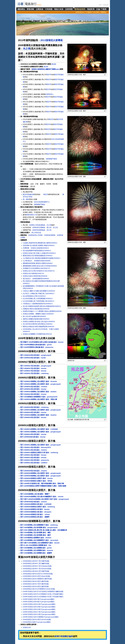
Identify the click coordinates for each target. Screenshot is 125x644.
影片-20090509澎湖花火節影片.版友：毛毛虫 (36, 481)
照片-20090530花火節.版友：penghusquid (36, 355)
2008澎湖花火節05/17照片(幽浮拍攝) (36, 584)
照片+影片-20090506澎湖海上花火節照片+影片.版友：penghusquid (45, 499)
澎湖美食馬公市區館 (35, 235)
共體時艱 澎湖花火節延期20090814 (36, 248)
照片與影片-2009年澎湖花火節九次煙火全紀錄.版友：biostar (42, 342)
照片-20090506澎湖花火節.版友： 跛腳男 (35, 517)
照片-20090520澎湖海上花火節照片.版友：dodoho (38, 415)
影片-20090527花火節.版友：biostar (33, 371)
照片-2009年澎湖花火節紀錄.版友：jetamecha (37, 347)
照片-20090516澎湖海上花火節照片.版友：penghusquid (40, 432)
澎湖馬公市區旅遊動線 (37, 225)
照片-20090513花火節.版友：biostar (33, 455)
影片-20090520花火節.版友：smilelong (34, 407)
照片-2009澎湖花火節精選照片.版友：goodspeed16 (39, 397)
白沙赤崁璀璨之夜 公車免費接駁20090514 (38, 299)
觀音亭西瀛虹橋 (28, 194)
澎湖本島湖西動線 (39, 230)
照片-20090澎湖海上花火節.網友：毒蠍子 (35, 494)
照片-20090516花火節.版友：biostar (33, 434)
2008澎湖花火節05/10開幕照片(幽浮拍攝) (37, 579)
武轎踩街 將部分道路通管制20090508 (36, 309)
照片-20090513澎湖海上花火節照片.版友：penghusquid (40, 445)
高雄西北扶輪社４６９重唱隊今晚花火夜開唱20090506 (42, 311)
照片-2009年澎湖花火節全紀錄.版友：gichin (36, 345)
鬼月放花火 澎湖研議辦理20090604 (36, 279)
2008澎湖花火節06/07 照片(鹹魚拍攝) (36, 563)
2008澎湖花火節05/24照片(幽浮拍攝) (36, 581)
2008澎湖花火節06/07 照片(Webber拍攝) (37, 566)
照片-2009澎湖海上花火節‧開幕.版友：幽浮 (36, 535)
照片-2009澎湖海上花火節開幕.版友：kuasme (37, 550)
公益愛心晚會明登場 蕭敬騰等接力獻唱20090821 (40, 243)
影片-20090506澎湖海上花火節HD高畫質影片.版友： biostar (42, 497)
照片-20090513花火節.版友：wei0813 (34, 463)
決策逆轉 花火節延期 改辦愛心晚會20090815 (39, 245)
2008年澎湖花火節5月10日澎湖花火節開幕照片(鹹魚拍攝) (43, 591)
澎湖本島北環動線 (39, 227)
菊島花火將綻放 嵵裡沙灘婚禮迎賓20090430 (38, 327)
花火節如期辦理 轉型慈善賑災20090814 (37, 251)
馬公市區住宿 (36, 233)
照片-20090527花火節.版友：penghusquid (36, 366)
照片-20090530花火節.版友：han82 (33, 358)
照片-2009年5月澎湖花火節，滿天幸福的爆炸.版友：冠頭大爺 (42, 483)
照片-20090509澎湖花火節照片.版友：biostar (37, 478)
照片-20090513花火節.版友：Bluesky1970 (36, 447)
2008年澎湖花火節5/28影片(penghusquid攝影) (39, 607)
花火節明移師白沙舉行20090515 (34, 296)
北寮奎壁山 (49, 94)
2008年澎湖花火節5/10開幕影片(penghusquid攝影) (41, 617)
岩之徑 (55, 227)
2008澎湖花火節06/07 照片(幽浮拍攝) (36, 561)
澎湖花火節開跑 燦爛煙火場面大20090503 (38, 314)
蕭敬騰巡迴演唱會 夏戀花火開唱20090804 (38, 263)
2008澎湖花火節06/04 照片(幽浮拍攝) (36, 571)
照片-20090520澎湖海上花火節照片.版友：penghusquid (40, 410)
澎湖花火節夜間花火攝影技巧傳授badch (46, 69)
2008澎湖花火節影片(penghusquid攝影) (37, 622)
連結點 (54, 64)
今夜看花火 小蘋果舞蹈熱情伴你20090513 (38, 304)
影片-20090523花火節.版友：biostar (33, 389)
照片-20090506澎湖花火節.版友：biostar (35, 509)
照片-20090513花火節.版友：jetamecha (35, 460)
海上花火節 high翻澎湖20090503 (34, 316)
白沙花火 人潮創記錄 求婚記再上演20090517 (39, 294)
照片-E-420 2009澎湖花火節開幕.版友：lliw (36, 545)
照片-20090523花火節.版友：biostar (33, 394)
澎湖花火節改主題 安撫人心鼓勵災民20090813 (39, 253)
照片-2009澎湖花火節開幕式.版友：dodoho (36, 538)
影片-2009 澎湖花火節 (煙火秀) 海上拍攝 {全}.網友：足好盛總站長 (44, 530)
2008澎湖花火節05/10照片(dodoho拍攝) (37, 619)
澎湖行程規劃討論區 (64, 636)
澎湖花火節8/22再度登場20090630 (35, 276)
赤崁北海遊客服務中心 (42, 202)
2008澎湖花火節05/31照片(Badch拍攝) (36, 576)
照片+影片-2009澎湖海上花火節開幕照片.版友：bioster (40, 543)
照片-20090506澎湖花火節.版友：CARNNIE (36, 504)
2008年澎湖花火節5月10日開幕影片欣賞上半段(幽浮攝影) (43, 594)
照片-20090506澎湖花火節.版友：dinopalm (36, 512)
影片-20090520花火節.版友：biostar (33, 412)
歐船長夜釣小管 (32, 215)
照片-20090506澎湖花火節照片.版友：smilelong (38, 507)
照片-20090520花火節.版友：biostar (33, 417)
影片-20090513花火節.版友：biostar (33, 458)
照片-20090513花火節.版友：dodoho (34, 450)
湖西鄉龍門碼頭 (51, 159)
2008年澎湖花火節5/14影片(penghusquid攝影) (39, 614)
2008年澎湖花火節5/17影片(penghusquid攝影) (39, 612)
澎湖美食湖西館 (50, 235)
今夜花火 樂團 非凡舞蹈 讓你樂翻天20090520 (39, 291)
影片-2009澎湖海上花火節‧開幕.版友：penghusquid (39, 527)
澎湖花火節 (27, 627)
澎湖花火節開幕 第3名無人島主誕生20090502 (39, 322)
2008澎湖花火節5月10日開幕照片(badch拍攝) (39, 589)
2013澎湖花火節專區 (52, 40)
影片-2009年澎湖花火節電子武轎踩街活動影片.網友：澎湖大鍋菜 (43, 486)
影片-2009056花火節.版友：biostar (33, 437)
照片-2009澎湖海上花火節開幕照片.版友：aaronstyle (39, 540)
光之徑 (27, 49)
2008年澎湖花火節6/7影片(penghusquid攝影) (39, 599)
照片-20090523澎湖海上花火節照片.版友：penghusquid (40, 384)
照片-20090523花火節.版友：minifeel (34, 387)
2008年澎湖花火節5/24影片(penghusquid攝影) (39, 609)
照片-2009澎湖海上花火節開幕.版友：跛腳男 (36, 553)
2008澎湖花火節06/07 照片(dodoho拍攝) (37, 569)
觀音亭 (49, 75)
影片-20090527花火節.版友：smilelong (34, 373)
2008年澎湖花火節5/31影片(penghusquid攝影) (39, 604)
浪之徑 (49, 230)
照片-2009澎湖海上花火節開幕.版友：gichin (36, 548)
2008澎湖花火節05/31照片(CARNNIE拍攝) (38, 574)
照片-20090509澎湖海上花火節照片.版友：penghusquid (40, 473)
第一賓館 (26, 199)
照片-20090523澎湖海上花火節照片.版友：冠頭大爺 (39, 399)
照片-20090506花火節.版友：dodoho (34, 502)
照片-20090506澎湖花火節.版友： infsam (35, 514)
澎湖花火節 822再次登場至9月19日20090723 (39, 271)
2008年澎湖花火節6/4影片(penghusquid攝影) (39, 602)
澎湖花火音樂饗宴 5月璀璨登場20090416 (37, 334)
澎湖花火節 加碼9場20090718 (33, 273)
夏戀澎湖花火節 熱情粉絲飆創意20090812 (38, 256)
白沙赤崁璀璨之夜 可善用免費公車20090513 (38, 301)
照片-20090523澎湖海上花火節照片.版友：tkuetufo (39, 381)
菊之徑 (49, 227)
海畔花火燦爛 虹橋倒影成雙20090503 (36, 319)
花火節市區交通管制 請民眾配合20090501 (38, 324)
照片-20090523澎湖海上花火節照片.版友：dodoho (38, 392)
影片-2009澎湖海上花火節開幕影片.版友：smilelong (39, 525)
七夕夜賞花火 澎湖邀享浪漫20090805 (37, 261)
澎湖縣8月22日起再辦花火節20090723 (36, 268)
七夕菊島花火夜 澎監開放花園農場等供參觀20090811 (42, 258)
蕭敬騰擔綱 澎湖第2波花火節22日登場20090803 (40, 266)
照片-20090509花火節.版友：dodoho (34, 471)
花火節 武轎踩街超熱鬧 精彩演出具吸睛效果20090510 (42, 306)
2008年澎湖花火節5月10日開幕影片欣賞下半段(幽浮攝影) (43, 597)
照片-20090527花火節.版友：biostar (33, 368)
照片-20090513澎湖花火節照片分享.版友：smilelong (39, 453)
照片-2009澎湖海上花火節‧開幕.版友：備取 (36, 533)
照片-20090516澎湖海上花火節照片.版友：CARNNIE (39, 429)
